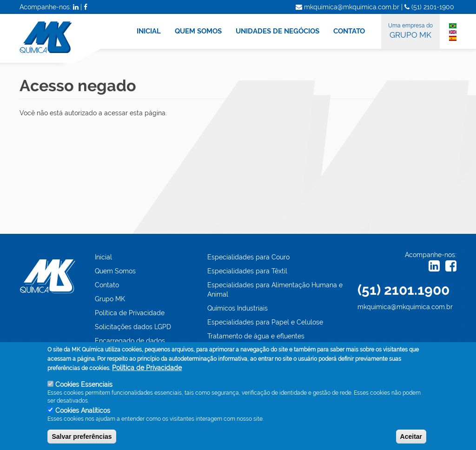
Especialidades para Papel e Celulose (265, 322)
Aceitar (411, 437)
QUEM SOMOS (198, 31)
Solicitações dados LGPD (133, 327)
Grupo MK (110, 299)
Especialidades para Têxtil (247, 271)
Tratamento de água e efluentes (256, 336)
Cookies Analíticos (83, 410)
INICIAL (149, 31)
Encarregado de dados (130, 341)
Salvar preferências (82, 437)
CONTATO (349, 31)
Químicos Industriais (238, 308)
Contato (107, 285)
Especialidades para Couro (248, 257)
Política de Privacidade (130, 313)
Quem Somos (115, 271)
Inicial (103, 257)
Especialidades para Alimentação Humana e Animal (275, 290)
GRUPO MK (410, 30)
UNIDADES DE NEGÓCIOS (278, 31)
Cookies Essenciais (84, 384)
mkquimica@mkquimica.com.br (405, 307)
